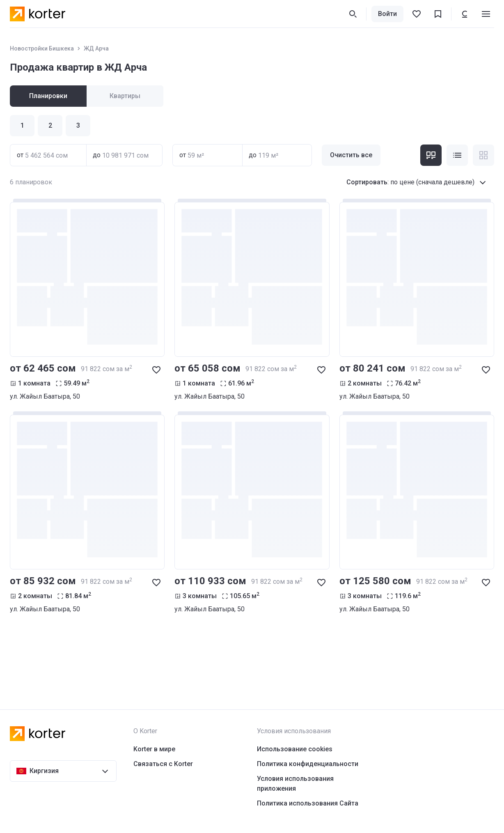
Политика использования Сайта (308, 803)
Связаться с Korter (163, 764)
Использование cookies (295, 749)
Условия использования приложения (295, 784)
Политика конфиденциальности (308, 764)
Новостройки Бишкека (42, 48)
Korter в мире (154, 749)
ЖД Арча (96, 48)
